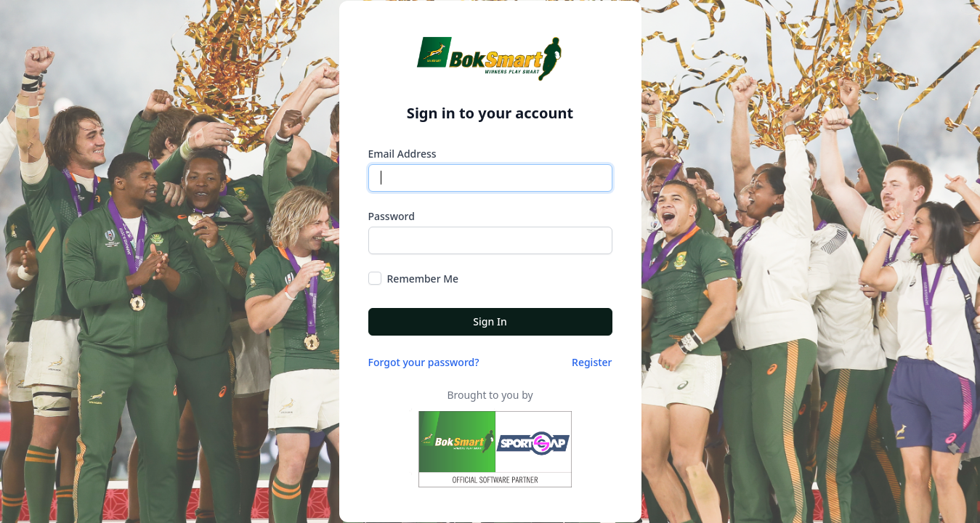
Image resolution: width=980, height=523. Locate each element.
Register (592, 362)
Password (392, 216)
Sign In (490, 321)
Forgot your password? (424, 362)
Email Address (402, 154)
